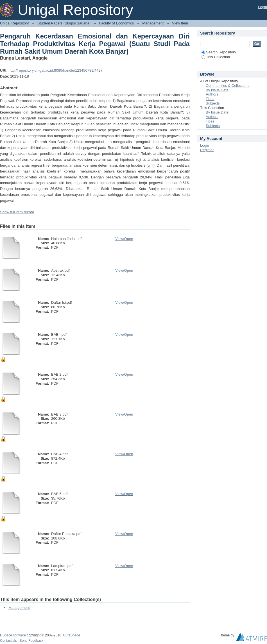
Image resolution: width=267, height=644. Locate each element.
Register (207, 150)
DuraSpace (71, 635)
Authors (212, 94)
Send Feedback (32, 641)
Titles (210, 99)
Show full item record (17, 212)
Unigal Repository (14, 23)
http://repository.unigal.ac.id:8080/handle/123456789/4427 (55, 70)
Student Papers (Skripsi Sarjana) (64, 23)
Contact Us (8, 641)
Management (153, 23)
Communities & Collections (228, 86)
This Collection (216, 57)
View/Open (124, 239)
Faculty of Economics (116, 23)
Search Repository (219, 52)
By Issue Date (217, 90)
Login (263, 7)
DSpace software (13, 635)
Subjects (213, 103)
